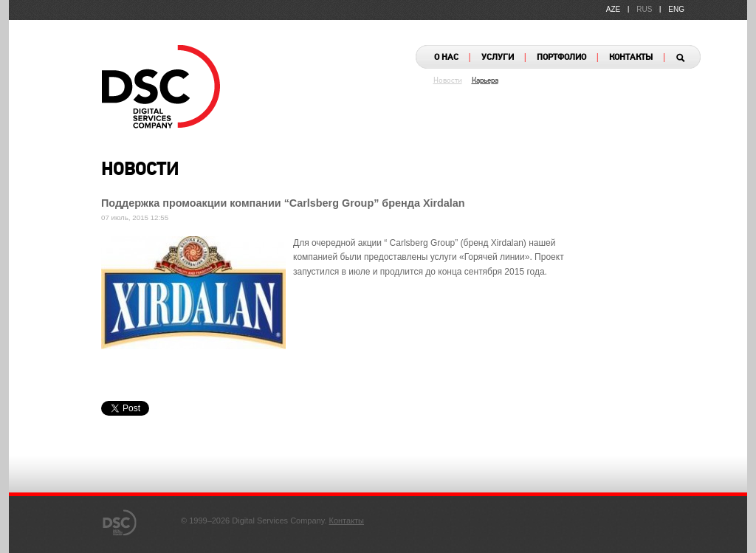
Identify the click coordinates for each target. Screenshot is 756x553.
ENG (676, 9)
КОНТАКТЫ (631, 58)
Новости (448, 81)
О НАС (446, 58)
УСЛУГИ (498, 58)
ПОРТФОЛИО (561, 58)
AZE (613, 9)
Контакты (347, 521)
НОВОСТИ (140, 171)
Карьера (485, 81)
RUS (644, 9)
